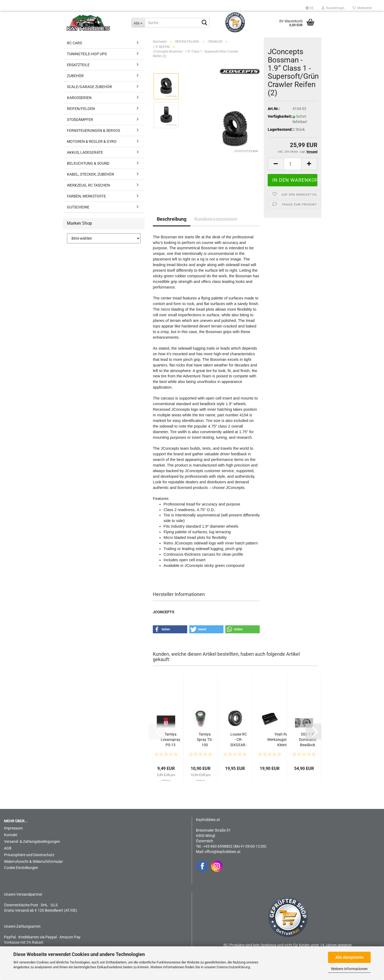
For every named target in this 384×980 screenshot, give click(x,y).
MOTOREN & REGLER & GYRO (92, 141)
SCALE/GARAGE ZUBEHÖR (89, 87)
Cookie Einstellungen (21, 868)
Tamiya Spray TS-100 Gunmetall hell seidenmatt (205, 740)
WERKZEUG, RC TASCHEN (88, 185)
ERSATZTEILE (78, 65)
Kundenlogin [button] (333, 8)
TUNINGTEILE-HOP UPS (87, 54)
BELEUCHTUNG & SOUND (88, 163)
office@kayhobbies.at (223, 852)
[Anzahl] (293, 164)
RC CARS (74, 43)
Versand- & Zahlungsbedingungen (32, 841)
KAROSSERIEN (79, 98)
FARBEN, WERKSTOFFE (86, 196)
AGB (8, 848)
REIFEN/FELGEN (81, 109)
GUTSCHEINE (78, 207)
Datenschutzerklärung (233, 967)
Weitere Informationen (349, 969)
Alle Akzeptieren (349, 957)
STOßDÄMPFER (80, 120)
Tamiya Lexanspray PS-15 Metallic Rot (171, 740)
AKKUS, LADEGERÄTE (85, 152)
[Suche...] (138, 23)
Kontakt (11, 835)
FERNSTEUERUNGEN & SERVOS (93, 131)
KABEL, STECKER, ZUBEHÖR (91, 174)
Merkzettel (362, 8)
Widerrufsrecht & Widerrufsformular (33, 862)
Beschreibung (172, 219)
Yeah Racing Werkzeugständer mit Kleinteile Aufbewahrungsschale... (285, 740)
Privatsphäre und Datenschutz (29, 855)
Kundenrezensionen (216, 219)
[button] (310, 8)
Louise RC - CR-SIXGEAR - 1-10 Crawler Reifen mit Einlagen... (239, 740)
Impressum (13, 828)
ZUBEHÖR (75, 76)
